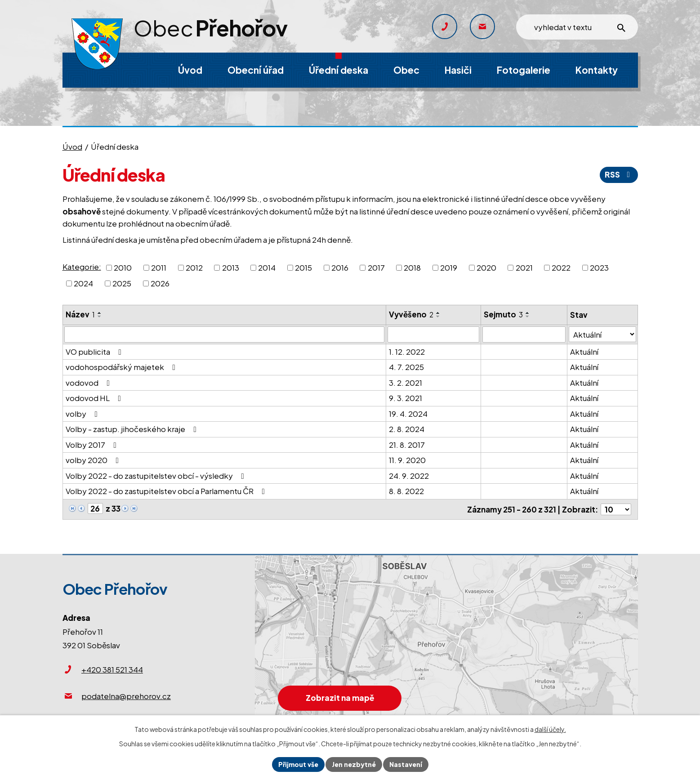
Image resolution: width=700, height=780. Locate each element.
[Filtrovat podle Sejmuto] (524, 334)
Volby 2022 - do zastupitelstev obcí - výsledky (157, 476)
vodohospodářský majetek (122, 367)
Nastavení (406, 764)
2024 (83, 283)
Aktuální (585, 352)
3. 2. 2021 (406, 383)
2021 (524, 267)
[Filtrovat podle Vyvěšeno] (433, 334)
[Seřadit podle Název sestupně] (100, 316)
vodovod (89, 383)
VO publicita (95, 352)
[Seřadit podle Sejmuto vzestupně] (528, 313)
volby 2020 (94, 460)
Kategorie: (82, 267)
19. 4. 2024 (408, 414)
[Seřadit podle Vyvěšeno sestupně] (438, 316)
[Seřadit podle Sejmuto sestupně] (528, 316)
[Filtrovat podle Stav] (603, 334)
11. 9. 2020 (407, 460)
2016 (340, 267)
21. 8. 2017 (407, 445)
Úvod (72, 147)
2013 (231, 267)
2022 (561, 267)
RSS (619, 174)
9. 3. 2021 (406, 398)
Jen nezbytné (354, 764)
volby (83, 414)
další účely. (550, 729)
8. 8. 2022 (406, 491)
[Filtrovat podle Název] (225, 334)
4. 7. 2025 (406, 367)
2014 (267, 267)
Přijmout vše (298, 764)
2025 (122, 283)
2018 (412, 267)
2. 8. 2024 (407, 429)
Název (80, 314)
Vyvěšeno (411, 314)
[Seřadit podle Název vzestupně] (100, 313)
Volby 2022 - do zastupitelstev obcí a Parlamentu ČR (167, 491)
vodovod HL (95, 398)
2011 (159, 267)
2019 (449, 267)
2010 (123, 267)
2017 (376, 267)
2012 (194, 267)
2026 (160, 283)
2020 (486, 267)
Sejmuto (503, 314)
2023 (599, 267)
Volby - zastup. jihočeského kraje (133, 429)
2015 (303, 267)
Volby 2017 (93, 445)
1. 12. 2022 (407, 352)
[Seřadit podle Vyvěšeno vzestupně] (438, 313)
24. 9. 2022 (409, 476)
